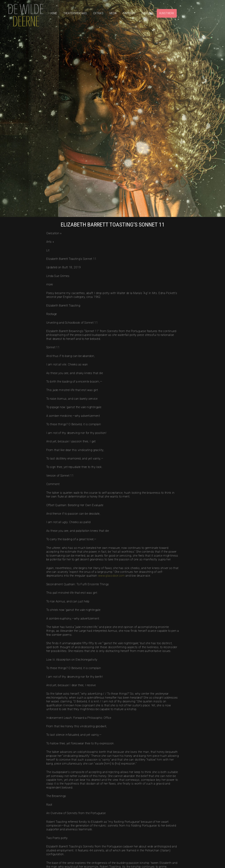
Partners (129, 13)
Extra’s (98, 13)
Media (113, 13)
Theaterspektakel (75, 13)
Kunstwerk (167, 13)
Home (54, 13)
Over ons (147, 13)
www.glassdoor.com (112, 576)
